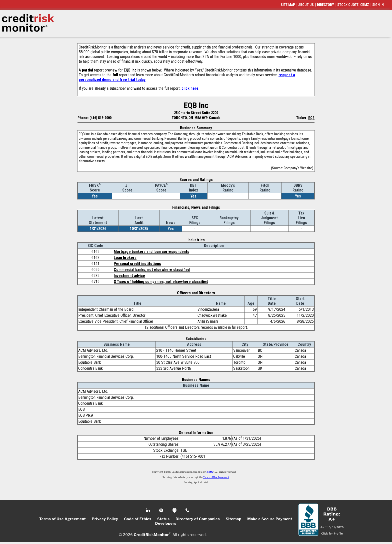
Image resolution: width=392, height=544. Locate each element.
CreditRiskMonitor (151, 534)
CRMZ (210, 472)
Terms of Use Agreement (216, 477)
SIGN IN (378, 5)
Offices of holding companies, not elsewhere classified (161, 282)
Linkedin (148, 510)
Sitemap (234, 519)
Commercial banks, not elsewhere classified (152, 270)
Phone (188, 510)
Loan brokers (125, 258)
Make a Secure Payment (270, 519)
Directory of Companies (198, 519)
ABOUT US (306, 5)
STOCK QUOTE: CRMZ (353, 5)
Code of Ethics (138, 519)
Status (163, 519)
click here (190, 88)
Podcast (175, 510)
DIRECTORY (325, 5)
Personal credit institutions (137, 264)
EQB (311, 118)
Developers (166, 523)
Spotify (162, 510)
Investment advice (129, 276)
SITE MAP (288, 5)
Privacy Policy (105, 519)
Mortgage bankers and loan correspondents (151, 252)
